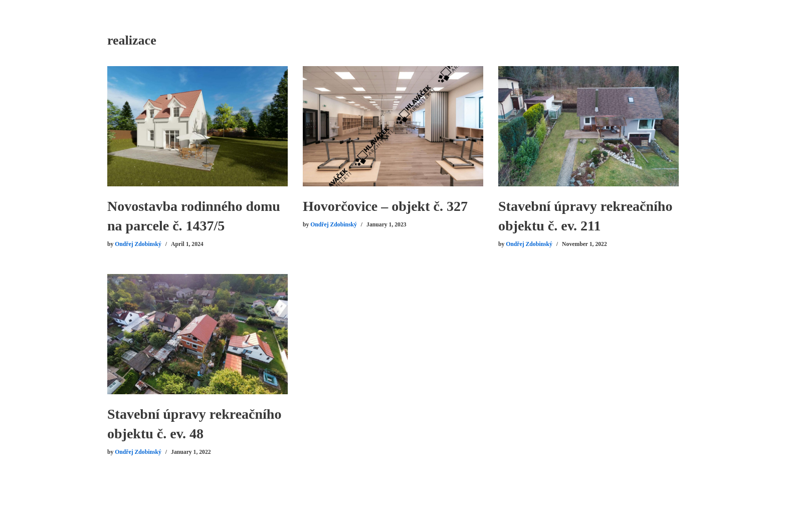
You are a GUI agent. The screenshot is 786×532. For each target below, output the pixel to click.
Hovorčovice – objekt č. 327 (385, 206)
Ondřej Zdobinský (138, 244)
